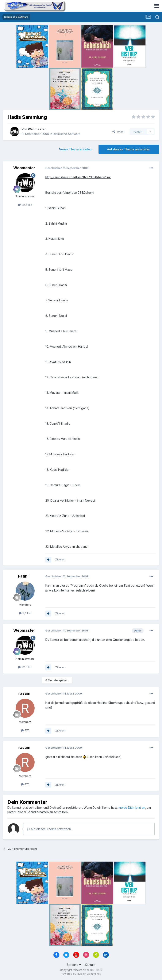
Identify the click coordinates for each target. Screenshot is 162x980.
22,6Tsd (25, 205)
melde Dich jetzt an (132, 808)
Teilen (118, 132)
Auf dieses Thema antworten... (50, 829)
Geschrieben (67, 168)
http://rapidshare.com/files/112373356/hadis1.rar (78, 177)
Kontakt (90, 965)
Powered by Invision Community (81, 974)
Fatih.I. (24, 576)
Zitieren (60, 559)
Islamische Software (67, 134)
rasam (24, 693)
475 (25, 730)
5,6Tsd (25, 613)
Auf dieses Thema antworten (129, 149)
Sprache (74, 965)
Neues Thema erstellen (75, 149)
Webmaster (37, 129)
